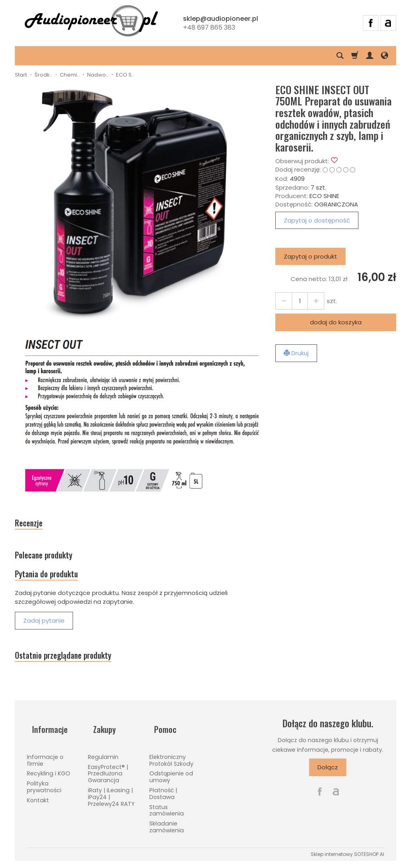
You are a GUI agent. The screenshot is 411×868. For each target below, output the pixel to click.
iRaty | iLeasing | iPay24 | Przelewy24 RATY (111, 800)
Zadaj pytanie (44, 632)
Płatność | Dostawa (163, 797)
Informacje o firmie (45, 764)
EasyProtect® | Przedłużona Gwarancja (108, 777)
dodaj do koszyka (336, 322)
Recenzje (33, 525)
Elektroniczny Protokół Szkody (171, 764)
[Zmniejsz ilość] (311, 301)
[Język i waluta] (385, 56)
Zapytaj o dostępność (317, 220)
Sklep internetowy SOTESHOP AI (347, 857)
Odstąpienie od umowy (171, 780)
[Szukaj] (340, 56)
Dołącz (328, 782)
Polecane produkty (52, 561)
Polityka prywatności (44, 790)
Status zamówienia (167, 813)
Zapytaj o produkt (310, 256)
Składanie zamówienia (167, 830)
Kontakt (38, 803)
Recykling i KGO (49, 777)
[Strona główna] (91, 22)
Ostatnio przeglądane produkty (76, 669)
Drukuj (296, 353)
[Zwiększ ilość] (282, 301)
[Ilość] (297, 301)
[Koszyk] (355, 56)
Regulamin (103, 760)
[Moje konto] (370, 56)
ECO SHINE (324, 196)
